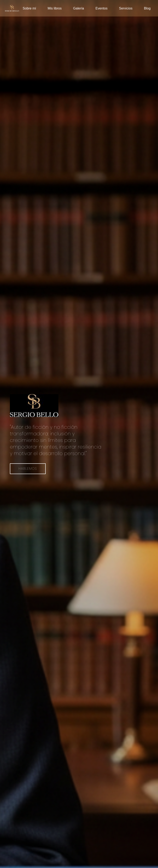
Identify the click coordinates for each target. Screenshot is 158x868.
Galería (79, 8)
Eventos (101, 8)
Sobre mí (29, 8)
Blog (147, 8)
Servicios (126, 8)
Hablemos (28, 469)
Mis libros (55, 8)
